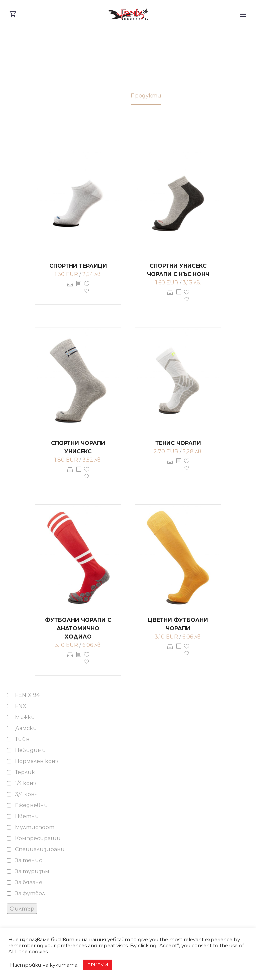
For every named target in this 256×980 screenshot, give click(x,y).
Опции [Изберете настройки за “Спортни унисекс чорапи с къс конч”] (170, 297)
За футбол (30, 893)
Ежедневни (31, 805)
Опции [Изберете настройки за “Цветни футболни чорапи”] (170, 651)
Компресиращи (38, 838)
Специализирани (40, 849)
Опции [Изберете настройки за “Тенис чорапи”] (170, 466)
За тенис (28, 860)
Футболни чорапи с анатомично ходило (78, 628)
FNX (21, 706)
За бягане (29, 882)
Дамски (26, 728)
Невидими (30, 750)
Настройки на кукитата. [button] (44, 965)
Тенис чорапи (178, 443)
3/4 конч (26, 794)
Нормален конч (37, 761)
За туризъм (32, 871)
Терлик (25, 772)
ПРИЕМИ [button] (98, 965)
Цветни (27, 816)
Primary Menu (243, 15)
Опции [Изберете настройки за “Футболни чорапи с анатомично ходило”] (70, 660)
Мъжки (25, 717)
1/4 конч (26, 783)
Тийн (22, 739)
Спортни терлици (78, 266)
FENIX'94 (27, 695)
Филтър (22, 909)
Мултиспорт (35, 827)
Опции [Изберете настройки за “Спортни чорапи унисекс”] (70, 474)
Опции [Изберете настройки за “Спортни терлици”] (70, 289)
